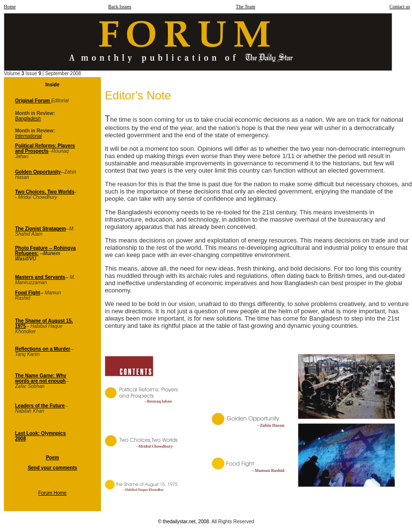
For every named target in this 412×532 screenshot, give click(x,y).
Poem (52, 458)
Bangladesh (28, 119)
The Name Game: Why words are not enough (41, 378)
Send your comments (52, 468)
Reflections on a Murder (43, 349)
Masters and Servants (40, 277)
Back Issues (120, 7)
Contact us (400, 7)
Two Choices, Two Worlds (45, 192)
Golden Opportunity (38, 172)
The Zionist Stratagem (41, 229)
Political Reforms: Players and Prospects (45, 148)
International (28, 136)
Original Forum (33, 101)
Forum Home (52, 493)
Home (10, 7)
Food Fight (28, 293)
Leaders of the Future (40, 406)
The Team (246, 7)
